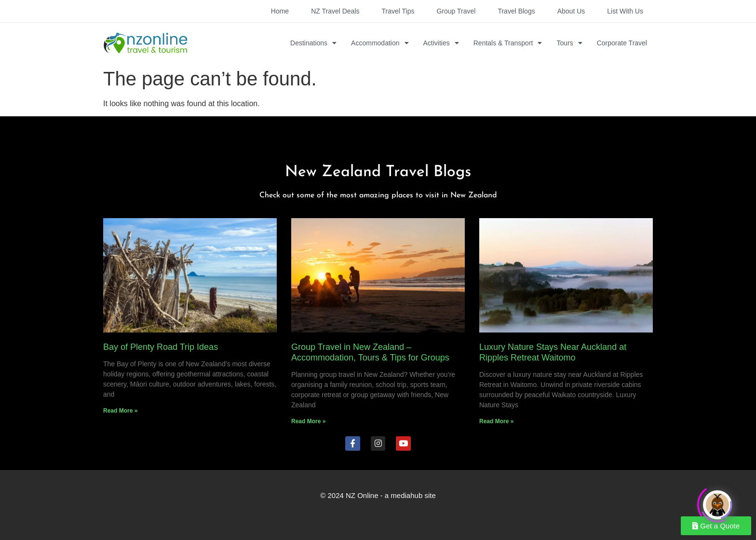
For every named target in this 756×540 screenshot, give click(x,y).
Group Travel (456, 11)
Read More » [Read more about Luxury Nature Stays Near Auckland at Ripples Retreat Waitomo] (496, 421)
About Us (571, 11)
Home (280, 11)
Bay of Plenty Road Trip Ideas (161, 347)
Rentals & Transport (508, 43)
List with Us (625, 11)
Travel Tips (398, 11)
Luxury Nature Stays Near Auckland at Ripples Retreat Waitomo (553, 352)
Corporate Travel (622, 43)
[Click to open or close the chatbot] (717, 502)
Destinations (313, 43)
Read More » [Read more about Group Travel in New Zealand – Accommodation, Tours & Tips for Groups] (308, 421)
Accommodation (380, 43)
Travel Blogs (516, 11)
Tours (569, 43)
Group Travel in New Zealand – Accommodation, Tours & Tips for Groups (370, 352)
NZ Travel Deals (335, 11)
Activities (441, 43)
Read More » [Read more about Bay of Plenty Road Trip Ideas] (120, 411)
